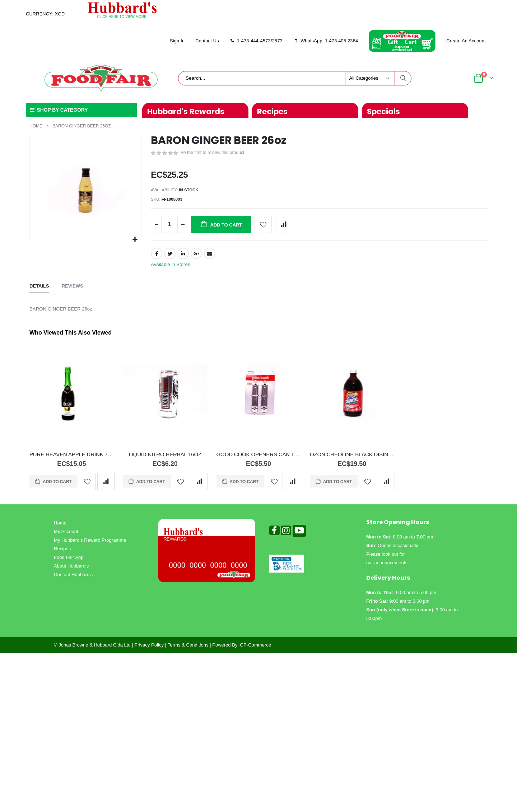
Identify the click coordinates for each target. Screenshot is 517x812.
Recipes (62, 553)
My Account (66, 536)
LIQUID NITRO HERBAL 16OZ (165, 459)
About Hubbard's (71, 571)
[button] (135, 240)
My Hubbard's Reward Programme (90, 545)
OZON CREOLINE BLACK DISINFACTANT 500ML (352, 459)
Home (36, 126)
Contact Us (207, 41)
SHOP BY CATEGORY (59, 110)
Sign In (177, 41)
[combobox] (295, 78)
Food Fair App (69, 562)
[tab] (39, 291)
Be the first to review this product (215, 153)
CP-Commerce (256, 650)
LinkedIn (183, 256)
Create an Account (466, 41)
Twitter (170, 256)
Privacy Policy (149, 650)
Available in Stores (172, 268)
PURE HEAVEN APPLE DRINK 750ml (72, 459)
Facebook (157, 256)
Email (210, 256)
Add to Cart (57, 486)
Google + (197, 256)
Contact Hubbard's (73, 579)
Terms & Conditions (188, 650)
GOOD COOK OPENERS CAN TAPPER (259, 459)
